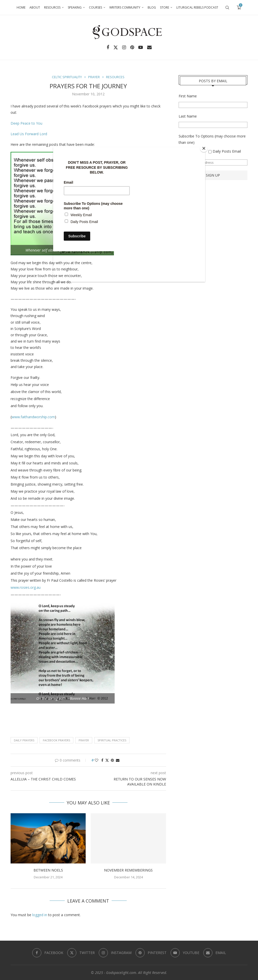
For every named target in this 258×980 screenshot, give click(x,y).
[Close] (204, 148)
